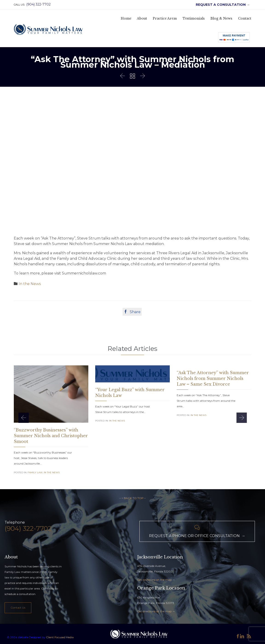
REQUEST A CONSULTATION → (222, 5)
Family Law (35, 472)
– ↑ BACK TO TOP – (132, 498)
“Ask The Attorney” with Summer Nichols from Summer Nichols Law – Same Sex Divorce (213, 378)
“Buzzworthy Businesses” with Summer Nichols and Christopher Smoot (51, 436)
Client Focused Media (59, 637)
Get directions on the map (154, 580)
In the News (30, 284)
